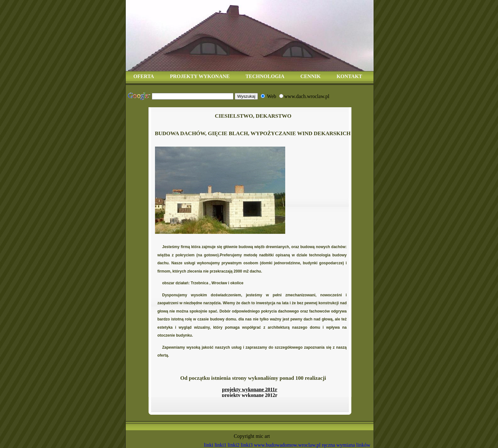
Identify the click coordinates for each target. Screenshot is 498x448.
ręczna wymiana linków (346, 445)
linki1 (220, 445)
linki (209, 445)
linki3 (247, 445)
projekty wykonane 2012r (250, 395)
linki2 (234, 445)
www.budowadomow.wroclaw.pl (287, 445)
